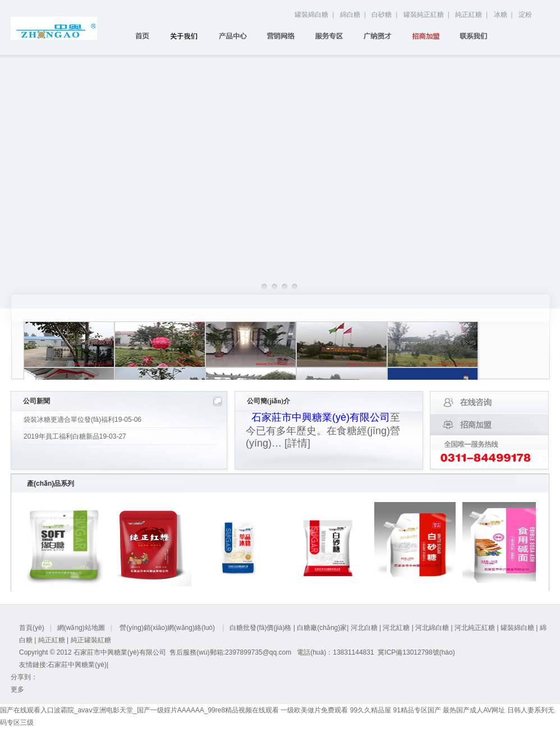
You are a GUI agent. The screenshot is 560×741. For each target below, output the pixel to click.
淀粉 (525, 15)
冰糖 (501, 15)
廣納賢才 (381, 36)
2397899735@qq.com (258, 652)
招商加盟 (430, 36)
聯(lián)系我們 (478, 36)
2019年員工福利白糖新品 (75, 436)
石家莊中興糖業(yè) (77, 665)
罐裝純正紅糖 (424, 15)
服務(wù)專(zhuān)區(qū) (333, 36)
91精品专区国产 (417, 710)
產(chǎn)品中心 (237, 36)
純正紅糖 (469, 15)
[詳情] (297, 443)
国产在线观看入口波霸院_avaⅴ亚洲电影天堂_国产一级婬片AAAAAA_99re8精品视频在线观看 (139, 710)
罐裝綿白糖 (311, 15)
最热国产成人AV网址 (474, 710)
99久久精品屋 (371, 710)
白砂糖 (382, 15)
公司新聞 (36, 401)
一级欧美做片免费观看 (314, 710)
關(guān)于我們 (188, 36)
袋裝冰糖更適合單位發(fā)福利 (82, 420)
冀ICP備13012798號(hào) (416, 652)
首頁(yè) (140, 36)
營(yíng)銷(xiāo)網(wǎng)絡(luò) (285, 36)
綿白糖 (350, 15)
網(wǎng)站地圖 (81, 628)
